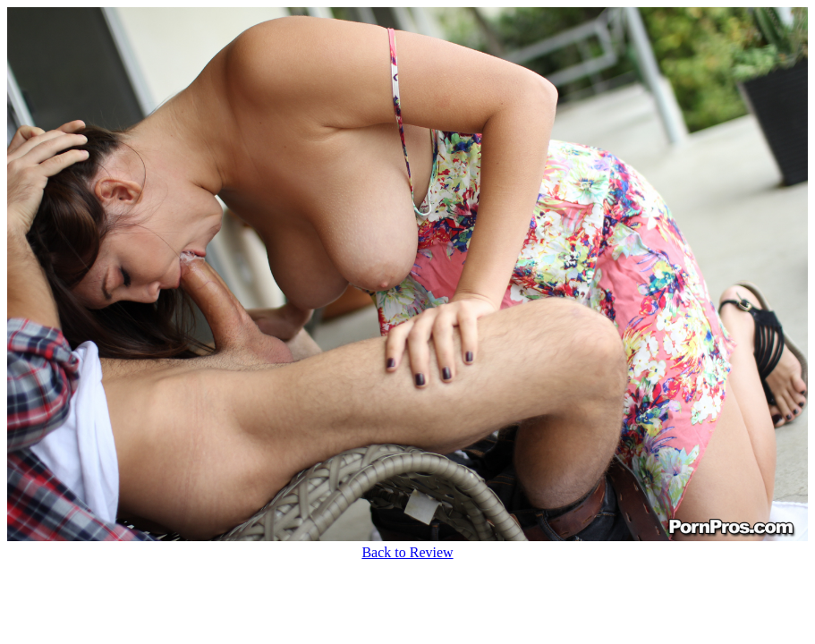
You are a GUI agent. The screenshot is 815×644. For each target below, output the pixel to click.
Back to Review (407, 552)
